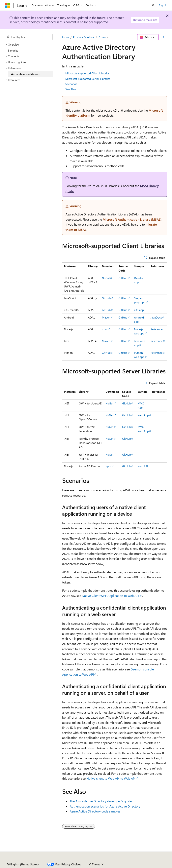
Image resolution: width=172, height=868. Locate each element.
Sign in (163, 5)
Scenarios (71, 84)
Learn (66, 37)
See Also (71, 89)
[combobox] (29, 37)
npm (105, 329)
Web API (143, 466)
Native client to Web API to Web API (111, 778)
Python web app (139, 355)
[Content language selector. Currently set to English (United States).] (23, 864)
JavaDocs (156, 317)
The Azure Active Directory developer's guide (101, 801)
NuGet (106, 278)
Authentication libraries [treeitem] (26, 74)
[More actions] (164, 37)
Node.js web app (139, 331)
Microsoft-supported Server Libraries (88, 79)
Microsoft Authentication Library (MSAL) (132, 219)
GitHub (123, 278)
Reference (157, 329)
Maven (106, 317)
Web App (143, 415)
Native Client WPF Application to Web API (110, 596)
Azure (102, 37)
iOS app (139, 310)
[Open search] (153, 5)
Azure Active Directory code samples (95, 811)
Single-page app (140, 300)
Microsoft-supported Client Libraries (87, 73)
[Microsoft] (7, 5)
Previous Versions (84, 37)
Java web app (140, 343)
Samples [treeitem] (13, 50)
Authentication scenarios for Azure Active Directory (105, 806)
